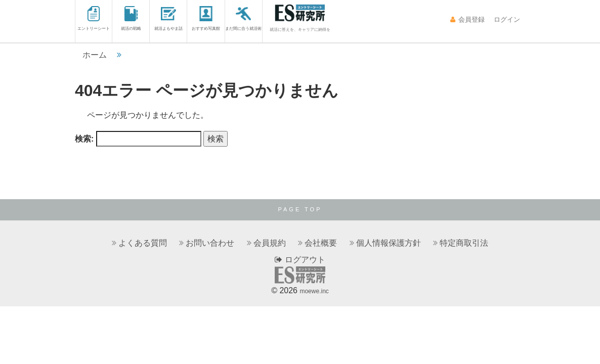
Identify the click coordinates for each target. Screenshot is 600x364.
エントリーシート (94, 18)
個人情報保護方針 (389, 243)
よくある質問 (143, 243)
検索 (216, 139)
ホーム (95, 55)
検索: (84, 139)
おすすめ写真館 (206, 18)
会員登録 (467, 19)
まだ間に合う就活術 (243, 18)
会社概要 (321, 243)
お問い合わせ (210, 243)
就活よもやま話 (168, 18)
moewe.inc (314, 291)
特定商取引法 (464, 243)
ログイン (506, 19)
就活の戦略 (131, 18)
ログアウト (300, 260)
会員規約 (270, 243)
